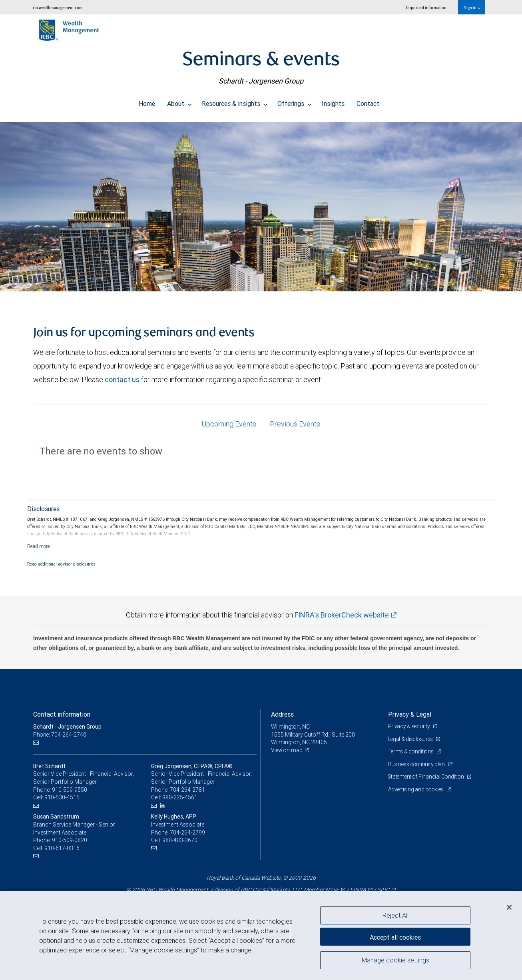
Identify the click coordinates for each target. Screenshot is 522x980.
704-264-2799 (187, 833)
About (179, 102)
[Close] (509, 907)
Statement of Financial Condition (428, 777)
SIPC (383, 890)
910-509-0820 (70, 840)
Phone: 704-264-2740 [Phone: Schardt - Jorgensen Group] (60, 735)
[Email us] (37, 742)
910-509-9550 (70, 790)
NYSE (332, 890)
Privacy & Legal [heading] (410, 714)
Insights (333, 102)
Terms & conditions (412, 751)
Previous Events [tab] (295, 424)
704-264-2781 (187, 790)
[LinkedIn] (163, 806)
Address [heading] (282, 714)
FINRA (358, 890)
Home (147, 102)
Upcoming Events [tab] (229, 424)
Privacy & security (410, 726)
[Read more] (39, 546)
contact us (122, 379)
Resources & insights (235, 102)
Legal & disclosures (411, 739)
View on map (287, 750)
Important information (426, 7)
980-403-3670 (180, 840)
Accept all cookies (395, 936)
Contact (368, 102)
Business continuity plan (417, 764)
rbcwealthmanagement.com (58, 7)
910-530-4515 (62, 797)
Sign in (472, 7)
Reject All (395, 915)
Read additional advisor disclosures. (62, 564)
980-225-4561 (180, 797)
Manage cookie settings (395, 961)
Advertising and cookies (417, 789)
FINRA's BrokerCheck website (342, 615)
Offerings (295, 102)
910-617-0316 (62, 848)
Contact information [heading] (62, 714)
